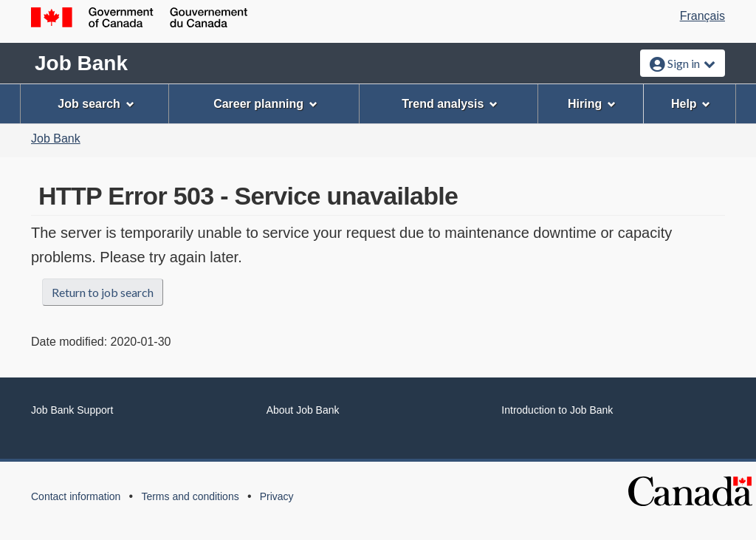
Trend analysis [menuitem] (450, 104)
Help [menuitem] (691, 104)
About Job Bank (303, 410)
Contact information (76, 496)
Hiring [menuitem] (592, 104)
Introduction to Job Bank (557, 410)
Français (702, 16)
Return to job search (103, 292)
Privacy (277, 496)
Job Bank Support (72, 410)
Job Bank (81, 63)
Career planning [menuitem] (265, 104)
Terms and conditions (190, 496)
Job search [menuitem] (96, 104)
